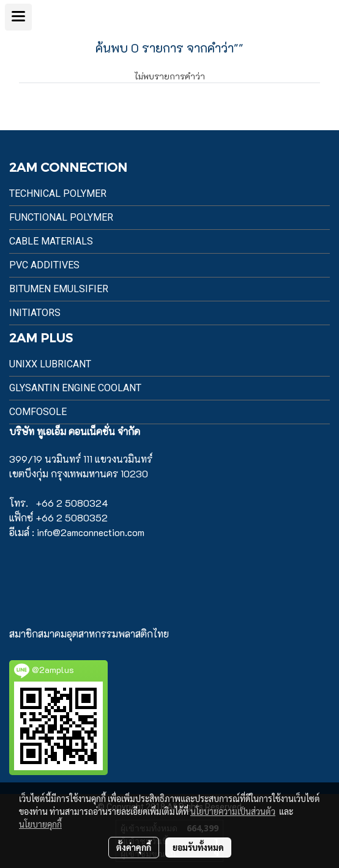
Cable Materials (51, 241)
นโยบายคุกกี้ (40, 824)
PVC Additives (44, 265)
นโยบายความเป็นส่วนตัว (233, 811)
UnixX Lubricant (50, 364)
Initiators (35, 313)
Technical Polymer (58, 193)
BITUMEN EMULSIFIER (59, 289)
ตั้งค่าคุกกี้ (134, 847)
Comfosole (38, 412)
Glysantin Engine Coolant (75, 388)
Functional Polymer (61, 217)
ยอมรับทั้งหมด (198, 847)
